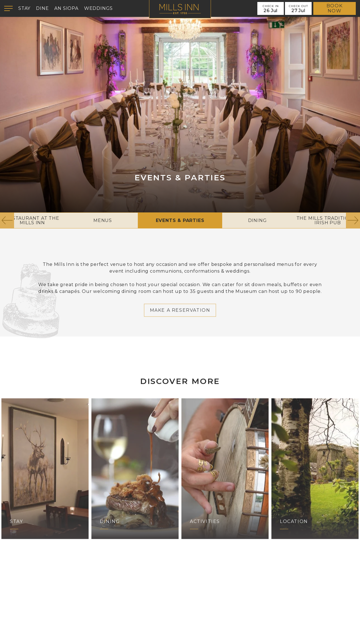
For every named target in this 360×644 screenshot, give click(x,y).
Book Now (335, 8)
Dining (257, 220)
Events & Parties (180, 220)
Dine (42, 8)
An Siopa (66, 8)
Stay (24, 8)
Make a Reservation (180, 325)
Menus (103, 220)
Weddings (98, 8)
